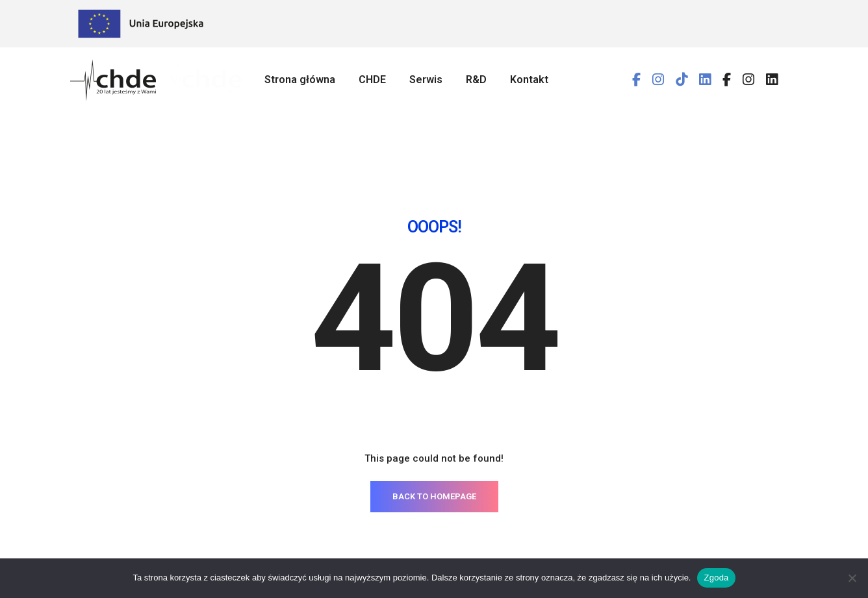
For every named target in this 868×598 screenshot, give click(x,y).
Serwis (426, 80)
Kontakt (529, 80)
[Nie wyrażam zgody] (852, 578)
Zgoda (716, 578)
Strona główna (300, 80)
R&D (476, 80)
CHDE (372, 80)
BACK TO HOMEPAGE (434, 431)
